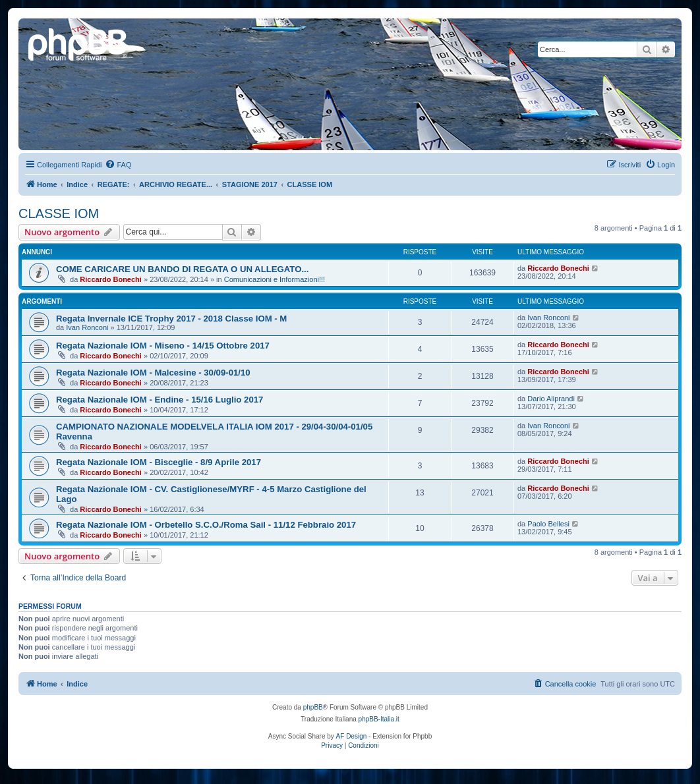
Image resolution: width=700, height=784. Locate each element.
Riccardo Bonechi (111, 279)
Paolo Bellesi (548, 524)
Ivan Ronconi (87, 327)
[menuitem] (118, 165)
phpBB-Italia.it (379, 719)
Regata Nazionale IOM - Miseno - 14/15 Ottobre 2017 (163, 346)
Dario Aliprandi (551, 399)
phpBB (313, 707)
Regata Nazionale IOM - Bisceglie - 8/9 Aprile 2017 (159, 462)
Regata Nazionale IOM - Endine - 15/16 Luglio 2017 (160, 400)
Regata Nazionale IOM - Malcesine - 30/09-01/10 (153, 373)
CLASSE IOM (59, 213)
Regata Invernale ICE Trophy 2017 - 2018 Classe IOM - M (171, 319)
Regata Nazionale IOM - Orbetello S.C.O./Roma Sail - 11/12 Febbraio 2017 (206, 525)
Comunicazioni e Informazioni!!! (275, 279)
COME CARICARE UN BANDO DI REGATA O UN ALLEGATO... (182, 269)
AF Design (352, 736)
